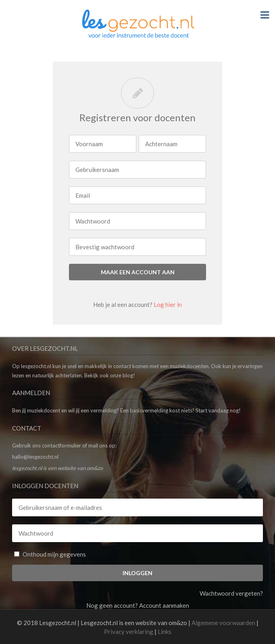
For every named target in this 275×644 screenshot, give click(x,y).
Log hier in (168, 304)
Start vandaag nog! (218, 410)
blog (128, 375)
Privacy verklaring (129, 632)
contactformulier (61, 445)
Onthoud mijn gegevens (50, 554)
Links (165, 632)
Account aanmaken (164, 605)
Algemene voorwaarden (223, 623)
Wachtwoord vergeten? (231, 593)
